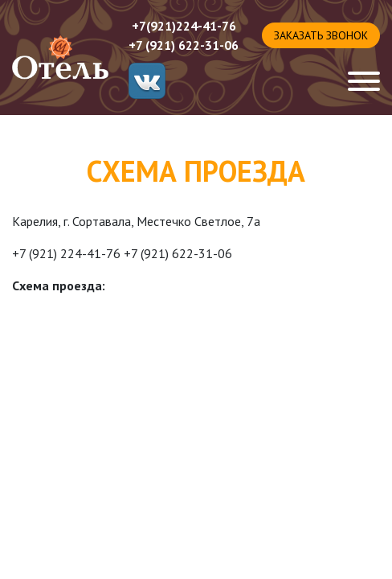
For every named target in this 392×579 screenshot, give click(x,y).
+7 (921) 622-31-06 (184, 45)
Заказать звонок (321, 35)
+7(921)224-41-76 (184, 26)
